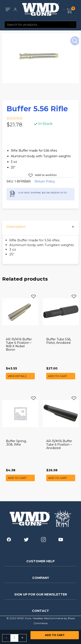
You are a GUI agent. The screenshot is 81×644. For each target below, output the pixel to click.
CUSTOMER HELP (40, 561)
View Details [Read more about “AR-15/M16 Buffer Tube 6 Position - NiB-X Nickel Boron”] (17, 376)
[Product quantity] (14, 638)
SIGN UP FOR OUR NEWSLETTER (41, 594)
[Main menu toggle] (8, 9)
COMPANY (41, 578)
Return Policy (45, 181)
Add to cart (55, 635)
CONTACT (40, 611)
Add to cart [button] (58, 376)
